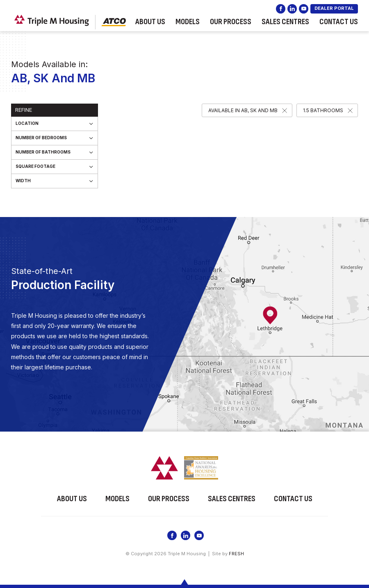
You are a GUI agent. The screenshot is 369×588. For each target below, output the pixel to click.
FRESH (236, 553)
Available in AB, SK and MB (243, 110)
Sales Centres (285, 22)
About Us (150, 22)
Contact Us (339, 22)
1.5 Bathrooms (323, 110)
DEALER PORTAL (334, 8)
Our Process (231, 22)
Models (188, 22)
